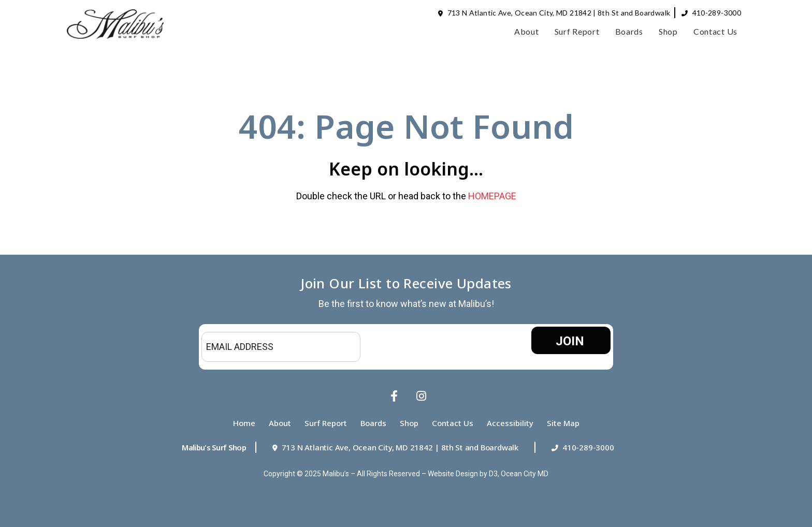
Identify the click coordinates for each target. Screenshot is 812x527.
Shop (668, 31)
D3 (493, 474)
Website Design (453, 474)
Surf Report (577, 31)
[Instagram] (419, 396)
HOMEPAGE (492, 196)
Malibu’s (336, 474)
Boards (629, 31)
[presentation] (443, 347)
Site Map (563, 423)
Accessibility (510, 423)
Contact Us (715, 31)
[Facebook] (393, 396)
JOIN (570, 341)
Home (244, 423)
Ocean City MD (525, 474)
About (527, 31)
